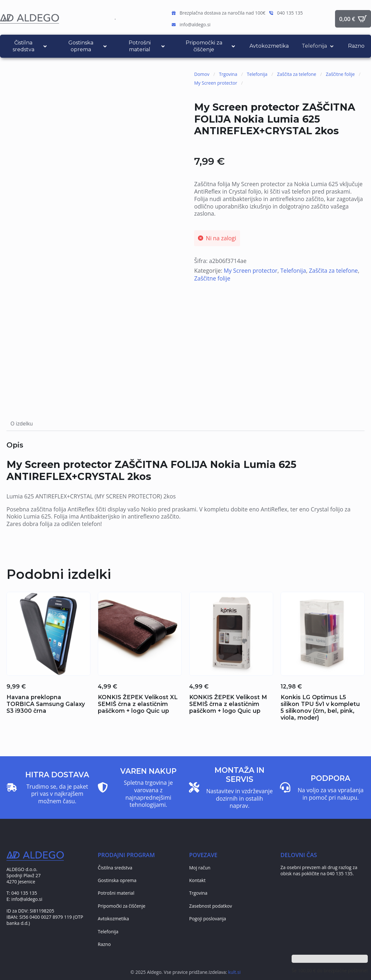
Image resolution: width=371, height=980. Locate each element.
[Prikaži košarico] (353, 19)
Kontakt (197, 880)
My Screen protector (216, 83)
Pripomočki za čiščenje (122, 906)
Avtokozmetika (113, 919)
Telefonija (257, 74)
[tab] (22, 424)
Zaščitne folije (340, 74)
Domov (202, 74)
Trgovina (228, 74)
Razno (104, 944)
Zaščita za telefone (297, 74)
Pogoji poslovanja (208, 919)
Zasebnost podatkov (211, 906)
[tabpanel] (185, 484)
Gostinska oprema (117, 880)
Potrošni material (116, 893)
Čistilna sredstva (115, 868)
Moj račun (200, 868)
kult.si (234, 972)
